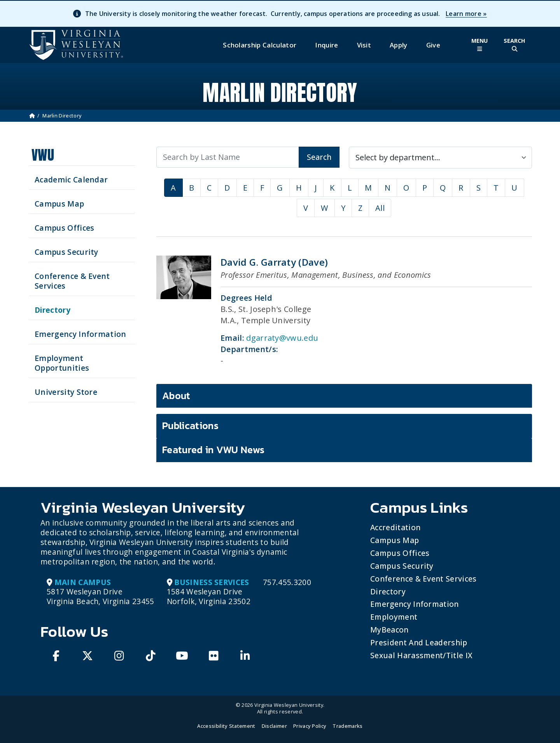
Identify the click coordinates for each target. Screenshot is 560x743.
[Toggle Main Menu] (479, 45)
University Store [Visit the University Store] (66, 392)
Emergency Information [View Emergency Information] (80, 334)
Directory (388, 591)
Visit (364, 45)
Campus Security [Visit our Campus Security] (66, 252)
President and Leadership (419, 642)
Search (319, 157)
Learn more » (466, 14)
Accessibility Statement (226, 726)
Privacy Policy (310, 726)
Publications (190, 426)
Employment (394, 617)
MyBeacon (389, 630)
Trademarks (347, 726)
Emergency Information (415, 604)
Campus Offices (400, 553)
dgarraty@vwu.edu (282, 338)
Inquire (326, 45)
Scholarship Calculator (260, 45)
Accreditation (395, 527)
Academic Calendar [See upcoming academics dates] (71, 180)
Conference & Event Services (423, 579)
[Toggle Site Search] (514, 45)
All (380, 208)
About (176, 396)
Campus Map (395, 540)
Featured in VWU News (213, 450)
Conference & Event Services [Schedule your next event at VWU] (72, 281)
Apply (399, 45)
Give (433, 45)
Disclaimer (274, 726)
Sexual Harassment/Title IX (421, 655)
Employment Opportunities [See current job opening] (62, 363)
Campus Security (402, 566)
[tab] (344, 396)
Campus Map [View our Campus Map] (59, 204)
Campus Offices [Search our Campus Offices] (64, 228)
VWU (43, 155)
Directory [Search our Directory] (52, 310)
